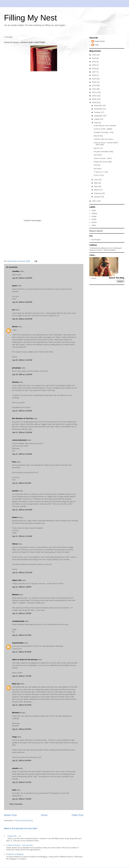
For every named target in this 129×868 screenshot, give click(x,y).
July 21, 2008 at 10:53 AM (22, 510)
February (98, 193)
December (98, 105)
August (97, 119)
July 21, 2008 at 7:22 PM (22, 676)
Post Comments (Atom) (24, 820)
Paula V (15, 517)
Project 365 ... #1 (14, 836)
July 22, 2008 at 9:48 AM (22, 760)
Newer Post (10, 815)
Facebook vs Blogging (15, 854)
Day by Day (98, 136)
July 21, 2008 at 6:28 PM (22, 652)
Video (94, 225)
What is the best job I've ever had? (21, 828)
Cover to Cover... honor (103, 158)
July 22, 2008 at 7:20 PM (22, 799)
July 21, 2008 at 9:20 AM (22, 483)
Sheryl (15, 544)
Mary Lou (16, 684)
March (97, 190)
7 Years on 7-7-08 (101, 172)
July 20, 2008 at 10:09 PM (22, 302)
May (96, 183)
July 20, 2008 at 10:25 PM (22, 319)
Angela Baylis (100, 41)
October (98, 112)
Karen (15, 286)
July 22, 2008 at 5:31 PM (22, 782)
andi (14, 790)
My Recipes (96, 240)
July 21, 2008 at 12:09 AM (22, 432)
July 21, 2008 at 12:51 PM (22, 573)
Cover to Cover (51, 76)
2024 (94, 55)
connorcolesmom (19, 440)
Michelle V (16, 713)
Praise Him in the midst (103, 162)
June (96, 180)
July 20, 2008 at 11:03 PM (22, 360)
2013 (94, 85)
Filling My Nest (30, 18)
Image (94, 216)
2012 (94, 89)
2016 (94, 75)
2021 (94, 62)
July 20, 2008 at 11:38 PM (22, 374)
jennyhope (16, 368)
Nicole (15, 327)
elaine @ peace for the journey (25, 660)
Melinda (15, 595)
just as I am (98, 148)
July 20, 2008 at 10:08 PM (22, 278)
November (98, 109)
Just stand (98, 155)
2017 (94, 72)
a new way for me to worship (105, 126)
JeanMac (16, 271)
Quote (94, 219)
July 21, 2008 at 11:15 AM (22, 536)
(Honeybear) (48, 255)
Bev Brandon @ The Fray (23, 418)
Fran (14, 462)
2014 (94, 82)
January (98, 197)
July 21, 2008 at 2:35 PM (22, 613)
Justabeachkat (18, 621)
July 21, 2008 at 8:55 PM (22, 729)
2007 (94, 201)
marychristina (18, 643)
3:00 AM (97, 165)
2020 (94, 65)
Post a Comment (16, 804)
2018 (94, 69)
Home (44, 815)
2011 (94, 92)
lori (13, 310)
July (96, 123)
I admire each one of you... (104, 139)
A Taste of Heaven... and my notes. (20, 845)
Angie (96, 45)
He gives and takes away (103, 151)
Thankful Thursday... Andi (103, 132)
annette (15, 491)
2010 (94, 96)
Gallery (94, 213)
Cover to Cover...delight (103, 129)
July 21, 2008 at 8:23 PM (22, 705)
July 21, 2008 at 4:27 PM (22, 635)
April (96, 186)
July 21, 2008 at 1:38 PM (22, 587)
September (99, 116)
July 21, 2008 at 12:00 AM (22, 411)
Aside (94, 210)
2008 (94, 103)
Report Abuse (96, 231)
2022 (94, 58)
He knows (97, 169)
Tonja (14, 737)
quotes (94, 222)
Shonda (15, 382)
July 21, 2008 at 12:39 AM (22, 454)
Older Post (78, 815)
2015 (94, 79)
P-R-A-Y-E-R (99, 175)
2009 (94, 99)
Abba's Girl (17, 580)
